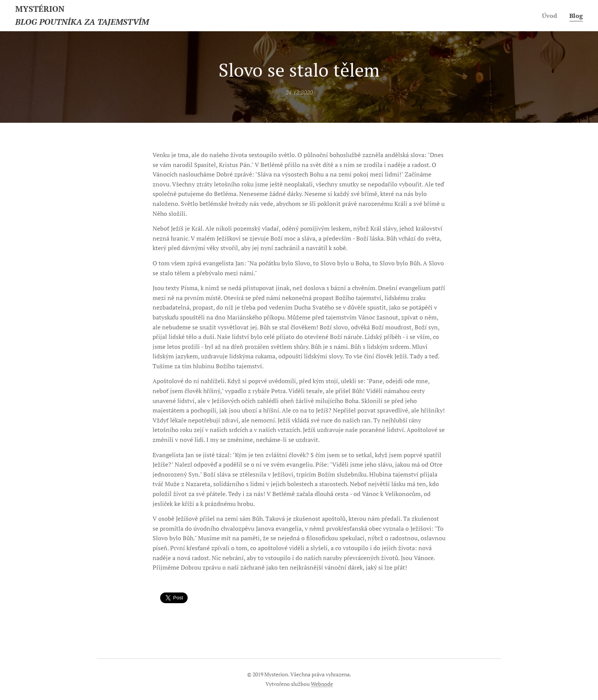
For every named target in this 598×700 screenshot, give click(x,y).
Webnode (322, 684)
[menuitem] (550, 16)
